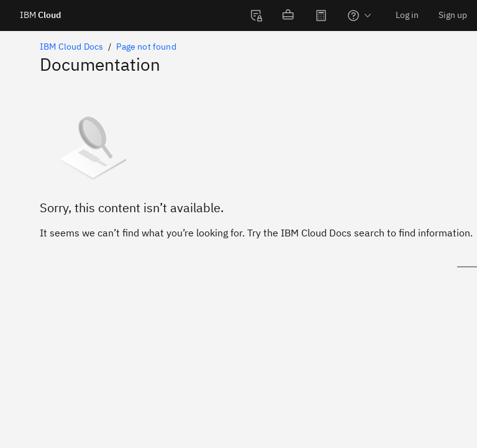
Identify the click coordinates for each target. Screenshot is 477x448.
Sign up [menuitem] (453, 15)
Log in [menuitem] (407, 15)
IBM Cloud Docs (71, 47)
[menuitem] (257, 16)
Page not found (146, 47)
